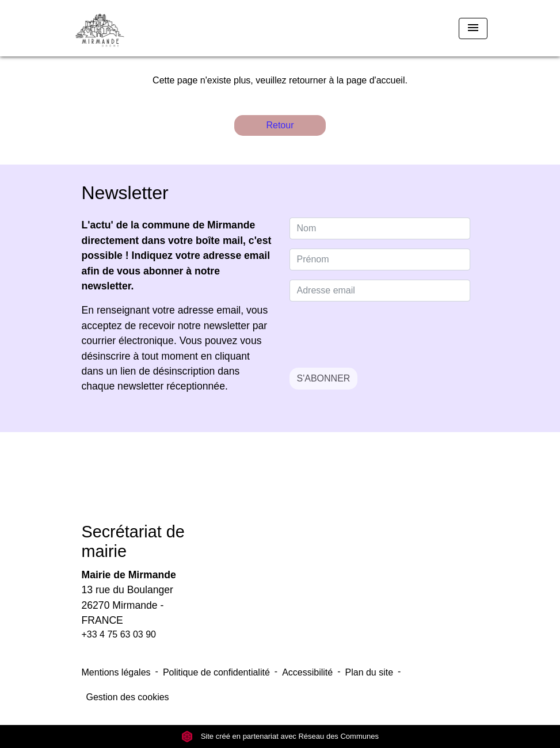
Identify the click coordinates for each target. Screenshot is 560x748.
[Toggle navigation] (473, 28)
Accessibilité (307, 672)
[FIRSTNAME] (380, 259)
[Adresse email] (380, 291)
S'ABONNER (324, 378)
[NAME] (380, 228)
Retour (280, 125)
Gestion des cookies (128, 697)
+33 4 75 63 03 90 (119, 634)
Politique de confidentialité (216, 672)
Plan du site (369, 672)
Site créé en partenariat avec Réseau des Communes (280, 736)
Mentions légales (116, 672)
